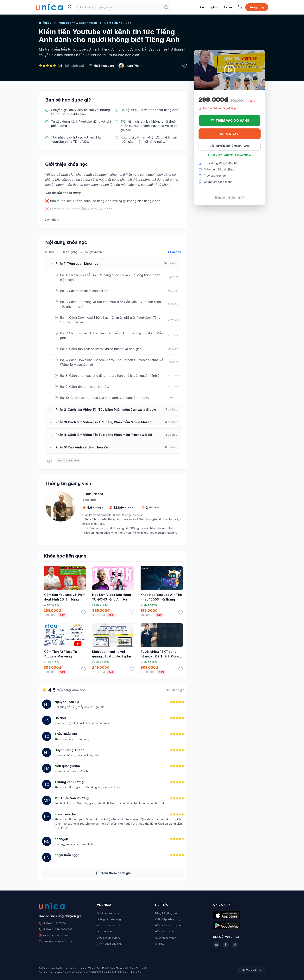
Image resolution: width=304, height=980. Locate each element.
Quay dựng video (165, 938)
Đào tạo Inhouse (165, 931)
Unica (45, 23)
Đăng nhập (257, 7)
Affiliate (160, 944)
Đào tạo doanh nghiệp (169, 925)
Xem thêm (52, 220)
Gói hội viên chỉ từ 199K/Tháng (230, 146)
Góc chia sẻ (104, 931)
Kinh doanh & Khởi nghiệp (78, 23)
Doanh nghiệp (209, 7)
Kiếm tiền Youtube (118, 23)
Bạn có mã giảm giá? (230, 197)
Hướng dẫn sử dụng (109, 919)
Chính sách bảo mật (109, 944)
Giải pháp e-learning (168, 919)
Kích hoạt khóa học (109, 925)
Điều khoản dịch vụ (109, 938)
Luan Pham (134, 66)
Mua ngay (229, 134)
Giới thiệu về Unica (108, 913)
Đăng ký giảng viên (167, 913)
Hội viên (228, 7)
